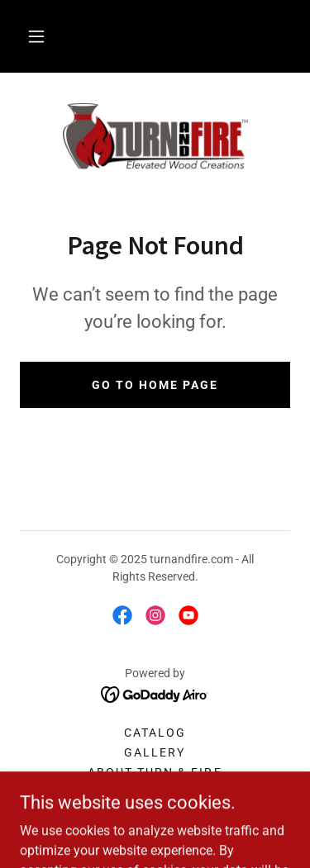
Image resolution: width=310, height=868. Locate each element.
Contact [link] (155, 792)
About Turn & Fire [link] (155, 772)
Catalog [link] (155, 733)
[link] (155, 138)
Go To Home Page (155, 385)
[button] (36, 36)
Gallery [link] (155, 752)
